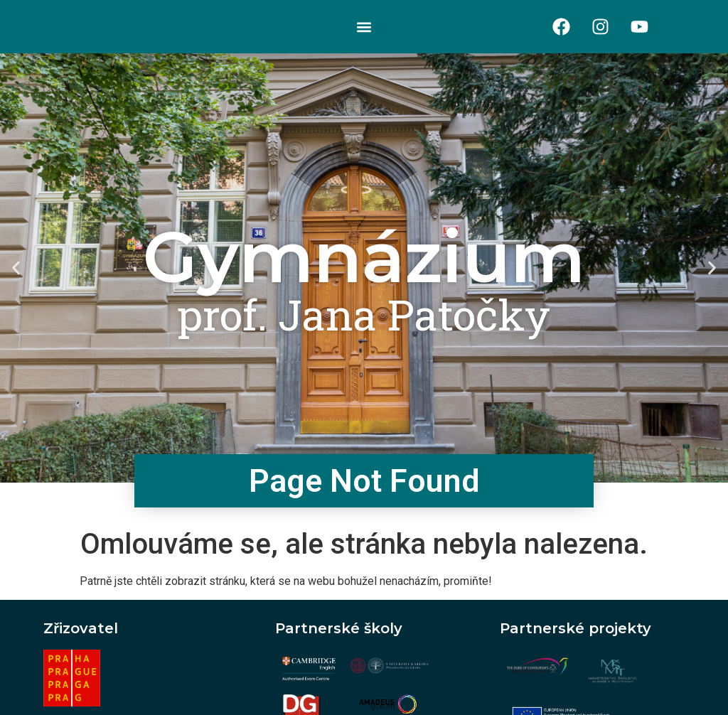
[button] (364, 27)
